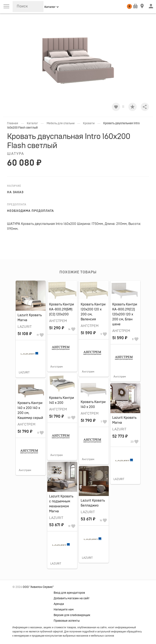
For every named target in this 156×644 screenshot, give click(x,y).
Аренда (59, 604)
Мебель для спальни (61, 123)
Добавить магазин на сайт (72, 598)
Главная (13, 123)
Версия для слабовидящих (72, 615)
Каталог (32, 123)
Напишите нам (64, 610)
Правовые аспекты (67, 621)
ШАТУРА (16, 154)
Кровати (89, 123)
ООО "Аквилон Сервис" (38, 587)
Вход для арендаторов (69, 593)
